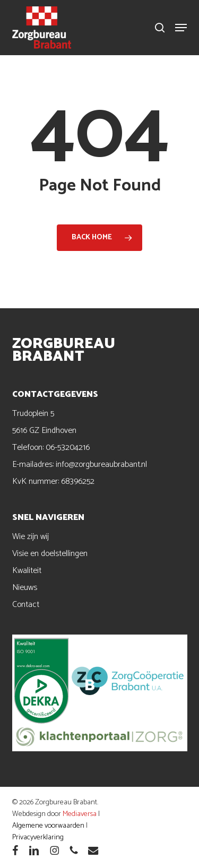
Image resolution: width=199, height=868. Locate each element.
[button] (181, 28)
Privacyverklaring (38, 837)
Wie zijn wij (31, 537)
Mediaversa (80, 814)
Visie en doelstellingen (50, 554)
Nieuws (25, 588)
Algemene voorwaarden (48, 826)
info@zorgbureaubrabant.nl (101, 465)
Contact (26, 605)
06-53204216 (68, 448)
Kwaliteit (27, 571)
